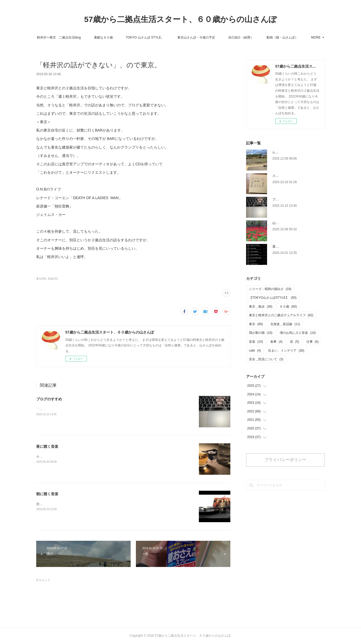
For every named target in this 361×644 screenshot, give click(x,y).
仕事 (313, 342)
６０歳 (288, 307)
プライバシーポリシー (285, 460)
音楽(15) (53, 279)
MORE (294, 37)
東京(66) (41, 279)
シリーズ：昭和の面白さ (270, 289)
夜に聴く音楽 (47, 446)
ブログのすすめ (49, 399)
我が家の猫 (261, 333)
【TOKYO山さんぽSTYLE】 (273, 298)
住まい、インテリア (286, 351)
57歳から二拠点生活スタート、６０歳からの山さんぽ (181, 19)
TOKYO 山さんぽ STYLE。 (167, 37)
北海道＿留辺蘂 (285, 324)
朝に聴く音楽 (47, 494)
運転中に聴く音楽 (285, 247)
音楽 (256, 342)
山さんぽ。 (280, 223)
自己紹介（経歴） (263, 37)
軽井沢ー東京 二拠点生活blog (81, 37)
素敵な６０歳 (126, 37)
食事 (276, 342)
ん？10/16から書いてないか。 (294, 152)
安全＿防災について (266, 359)
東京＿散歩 (261, 307)
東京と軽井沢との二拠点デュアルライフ (281, 315)
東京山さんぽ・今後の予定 (219, 37)
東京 (256, 324)
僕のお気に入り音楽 (298, 333)
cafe (255, 351)
